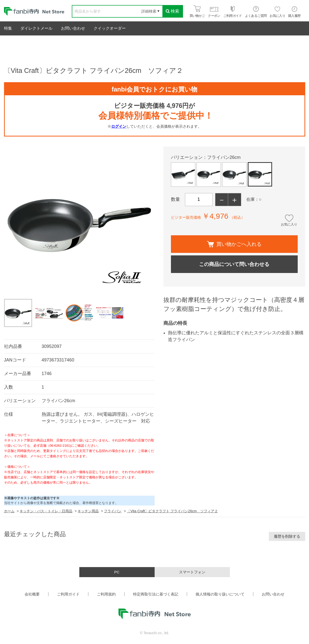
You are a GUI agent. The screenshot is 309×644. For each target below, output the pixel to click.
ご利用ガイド (68, 594)
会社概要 (32, 594)
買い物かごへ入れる (234, 244)
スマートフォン (192, 572)
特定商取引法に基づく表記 (156, 594)
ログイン (119, 126)
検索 (172, 11)
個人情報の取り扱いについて (220, 594)
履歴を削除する (287, 536)
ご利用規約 (106, 594)
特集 (8, 28)
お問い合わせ (73, 28)
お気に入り (289, 224)
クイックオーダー (110, 28)
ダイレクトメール (36, 28)
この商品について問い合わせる (234, 264)
